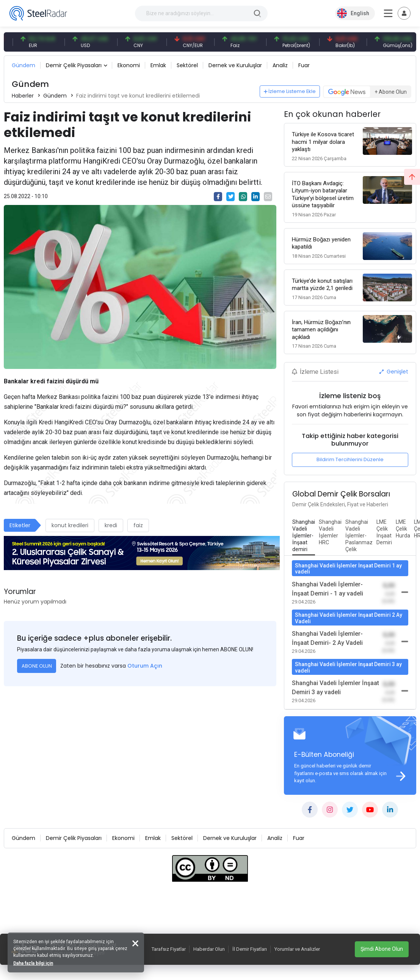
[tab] (304, 536)
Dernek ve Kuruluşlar (235, 65)
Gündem (24, 65)
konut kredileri (70, 525)
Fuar (304, 65)
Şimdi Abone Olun (382, 949)
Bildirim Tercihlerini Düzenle (350, 459)
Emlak (158, 65)
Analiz (280, 65)
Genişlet (394, 372)
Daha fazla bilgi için (33, 963)
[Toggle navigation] (404, 13)
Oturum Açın (145, 666)
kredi (111, 525)
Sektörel (187, 65)
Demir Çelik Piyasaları (74, 65)
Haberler (23, 96)
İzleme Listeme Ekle (290, 91)
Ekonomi (129, 65)
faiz (138, 525)
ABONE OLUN (37, 666)
